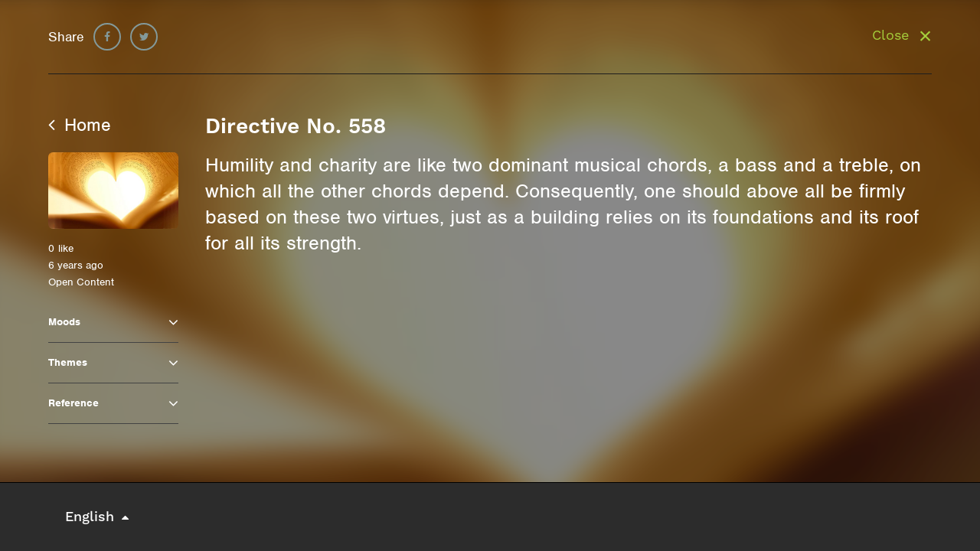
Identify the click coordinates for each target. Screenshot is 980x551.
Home (80, 125)
